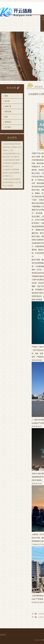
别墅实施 (8, 112)
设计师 (7, 101)
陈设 (6, 117)
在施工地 (8, 106)
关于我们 (8, 127)
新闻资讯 (8, 122)
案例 (6, 96)
